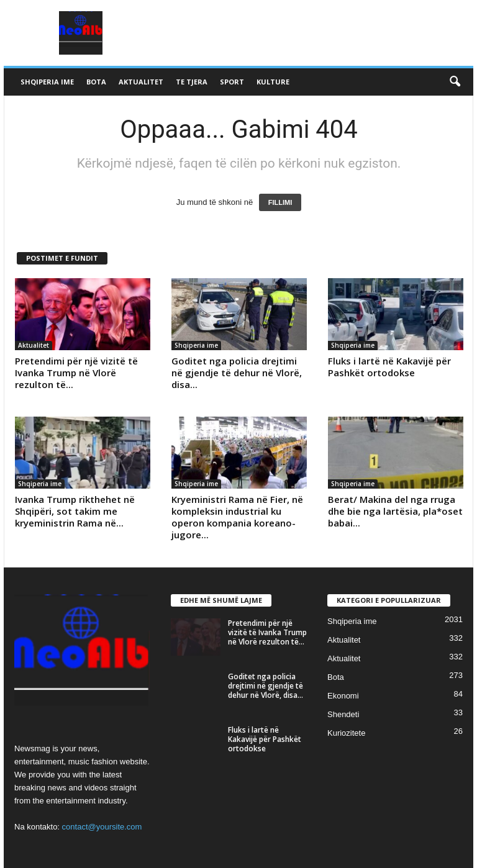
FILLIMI (280, 202)
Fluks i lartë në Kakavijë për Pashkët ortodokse (389, 367)
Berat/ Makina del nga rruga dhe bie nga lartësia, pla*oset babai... (395, 511)
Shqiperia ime (47, 82)
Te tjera (192, 82)
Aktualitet (141, 82)
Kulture (273, 82)
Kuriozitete (346, 733)
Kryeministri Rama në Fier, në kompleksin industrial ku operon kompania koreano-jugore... (237, 517)
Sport (232, 82)
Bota (96, 82)
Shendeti (343, 714)
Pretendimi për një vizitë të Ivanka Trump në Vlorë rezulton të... (76, 373)
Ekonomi (343, 696)
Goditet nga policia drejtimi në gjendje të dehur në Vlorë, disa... (237, 373)
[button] (455, 82)
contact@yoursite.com (102, 827)
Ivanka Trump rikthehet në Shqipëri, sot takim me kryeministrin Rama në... (75, 511)
